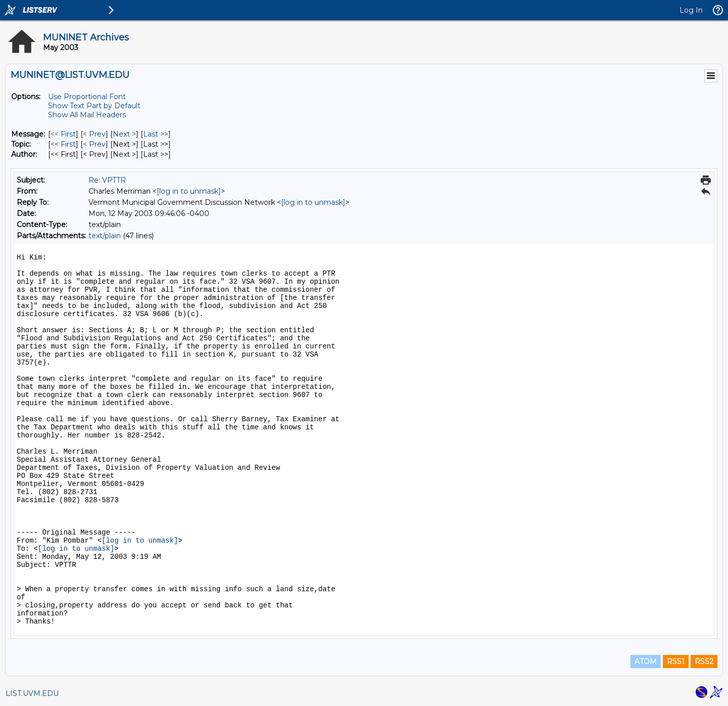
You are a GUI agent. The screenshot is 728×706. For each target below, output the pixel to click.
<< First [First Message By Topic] (63, 144)
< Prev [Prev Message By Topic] (94, 144)
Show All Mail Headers (87, 115)
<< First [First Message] (63, 134)
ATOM (646, 661)
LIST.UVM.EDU (32, 693)
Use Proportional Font (87, 97)
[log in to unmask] (189, 191)
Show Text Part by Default (94, 106)
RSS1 (676, 661)
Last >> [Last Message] (156, 134)
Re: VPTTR (107, 180)
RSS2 (704, 661)
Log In (691, 10)
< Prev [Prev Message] (94, 134)
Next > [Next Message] (124, 134)
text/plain (105, 236)
